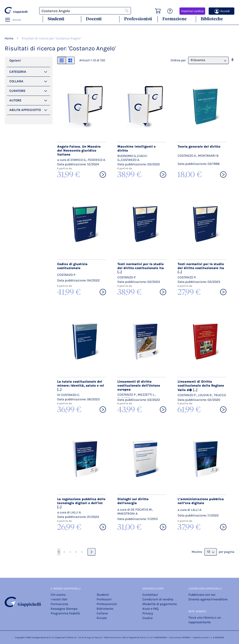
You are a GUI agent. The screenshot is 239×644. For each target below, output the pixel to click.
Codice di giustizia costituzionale (72, 266)
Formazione (175, 19)
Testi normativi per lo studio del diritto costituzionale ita (141, 268)
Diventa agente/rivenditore (208, 599)
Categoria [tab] (18, 72)
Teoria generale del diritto (199, 147)
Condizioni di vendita (158, 599)
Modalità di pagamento (160, 604)
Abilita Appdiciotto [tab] (25, 110)
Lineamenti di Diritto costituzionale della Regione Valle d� (201, 386)
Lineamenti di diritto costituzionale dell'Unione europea (139, 386)
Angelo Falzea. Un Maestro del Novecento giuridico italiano (79, 151)
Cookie (148, 618)
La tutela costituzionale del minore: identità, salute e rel (81, 386)
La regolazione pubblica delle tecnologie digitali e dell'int (81, 503)
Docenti (94, 19)
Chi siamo (58, 595)
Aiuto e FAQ (150, 609)
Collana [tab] (16, 81)
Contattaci (150, 595)
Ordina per (178, 60)
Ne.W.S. (47, 637)
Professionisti (138, 19)
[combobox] (85, 11)
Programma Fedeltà (65, 613)
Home (9, 38)
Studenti (56, 19)
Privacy (148, 613)
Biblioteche (212, 19)
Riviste (102, 618)
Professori (104, 599)
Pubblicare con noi (202, 595)
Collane (102, 613)
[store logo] (16, 10)
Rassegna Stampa (64, 609)
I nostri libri (59, 599)
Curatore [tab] (17, 91)
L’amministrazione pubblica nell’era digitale (201, 501)
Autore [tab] (15, 100)
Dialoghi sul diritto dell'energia (133, 501)
